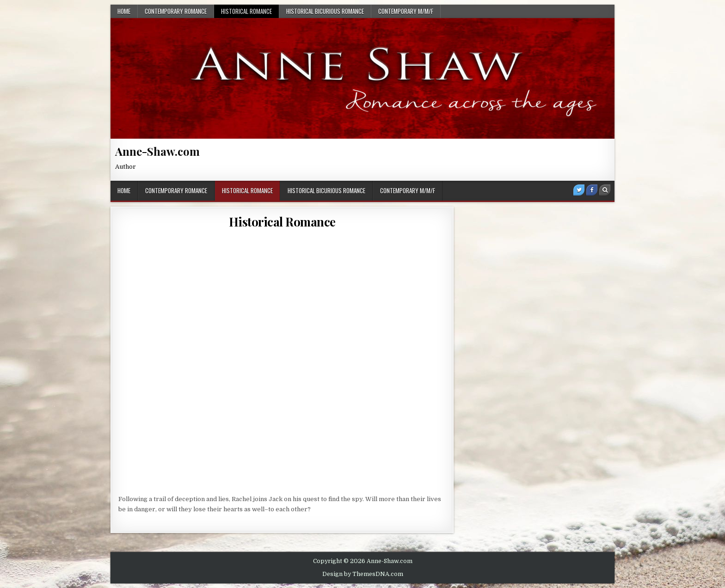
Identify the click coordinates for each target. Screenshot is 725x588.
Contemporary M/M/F (406, 11)
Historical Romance (246, 11)
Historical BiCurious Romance (325, 11)
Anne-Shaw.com (157, 151)
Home (124, 11)
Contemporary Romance (176, 11)
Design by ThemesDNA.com (363, 574)
